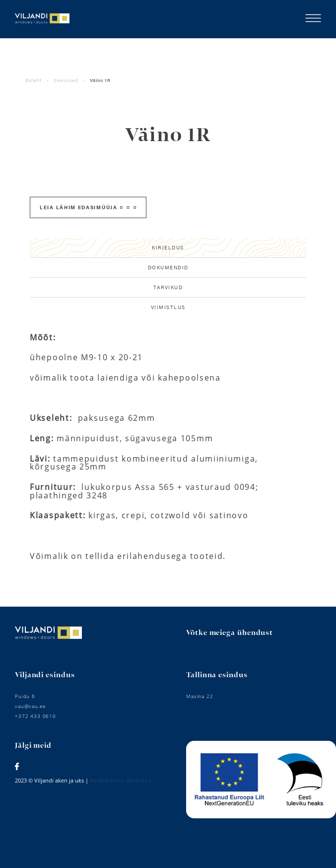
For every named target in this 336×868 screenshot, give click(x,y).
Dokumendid (168, 267)
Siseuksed (66, 80)
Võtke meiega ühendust (230, 633)
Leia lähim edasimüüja (88, 207)
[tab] (168, 248)
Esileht (34, 80)
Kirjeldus (168, 247)
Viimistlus (168, 307)
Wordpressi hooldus (121, 781)
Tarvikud (168, 287)
